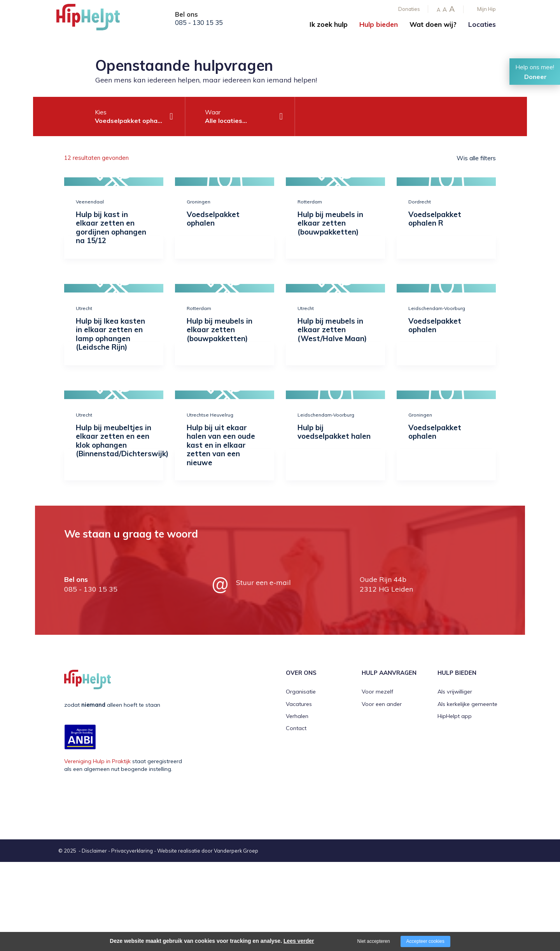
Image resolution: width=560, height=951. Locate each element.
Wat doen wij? (433, 24)
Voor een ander (382, 704)
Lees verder (299, 941)
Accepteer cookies (425, 941)
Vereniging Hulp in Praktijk (97, 761)
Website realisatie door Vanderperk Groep (208, 851)
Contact (296, 728)
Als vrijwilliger (455, 692)
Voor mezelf (377, 692)
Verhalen (297, 716)
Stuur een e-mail (263, 582)
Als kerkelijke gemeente (467, 704)
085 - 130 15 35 (199, 23)
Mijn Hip (486, 9)
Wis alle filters (476, 158)
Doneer (535, 77)
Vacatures (299, 704)
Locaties (482, 24)
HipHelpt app (455, 716)
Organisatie (301, 692)
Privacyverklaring (132, 851)
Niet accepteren (374, 941)
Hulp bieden (379, 24)
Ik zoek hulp (329, 24)
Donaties (409, 9)
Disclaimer (94, 851)
